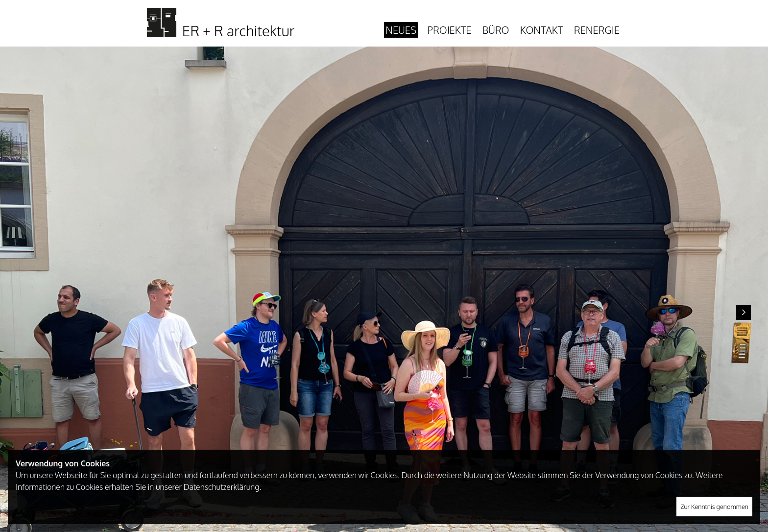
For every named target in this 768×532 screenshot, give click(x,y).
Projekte (450, 30)
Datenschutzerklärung (222, 487)
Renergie (597, 30)
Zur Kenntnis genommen (714, 507)
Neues (401, 30)
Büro (496, 30)
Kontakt (541, 30)
